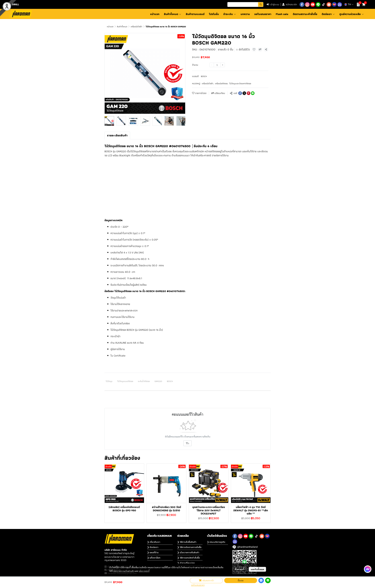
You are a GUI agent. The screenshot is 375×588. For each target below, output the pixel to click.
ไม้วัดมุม (109, 381)
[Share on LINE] (253, 93)
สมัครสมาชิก (290, 4)
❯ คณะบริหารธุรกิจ (216, 542)
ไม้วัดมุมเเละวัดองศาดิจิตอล (240, 84)
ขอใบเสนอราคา (198, 585)
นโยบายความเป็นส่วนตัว (124, 571)
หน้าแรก (110, 27)
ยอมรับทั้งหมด (257, 569)
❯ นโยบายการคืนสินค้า (188, 552)
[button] (245, 4)
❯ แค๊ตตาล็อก (154, 558)
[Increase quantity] (223, 65)
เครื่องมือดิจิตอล (221, 84)
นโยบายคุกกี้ (144, 571)
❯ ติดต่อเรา (153, 547)
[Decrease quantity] (212, 65)
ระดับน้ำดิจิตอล (144, 381)
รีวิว (187, 443)
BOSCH (204, 76)
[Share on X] (244, 93)
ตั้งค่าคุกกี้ (239, 569)
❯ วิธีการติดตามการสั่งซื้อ (189, 547)
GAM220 (158, 381)
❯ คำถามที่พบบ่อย (186, 563)
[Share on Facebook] (240, 93)
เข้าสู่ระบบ (273, 4)
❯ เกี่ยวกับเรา (154, 542)
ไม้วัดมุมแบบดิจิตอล (125, 381)
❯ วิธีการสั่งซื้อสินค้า (187, 542)
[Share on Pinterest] (249, 93)
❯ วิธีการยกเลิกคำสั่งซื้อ (189, 558)
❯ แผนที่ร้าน (153, 552)
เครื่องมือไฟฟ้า (136, 27)
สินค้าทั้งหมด (122, 27)
